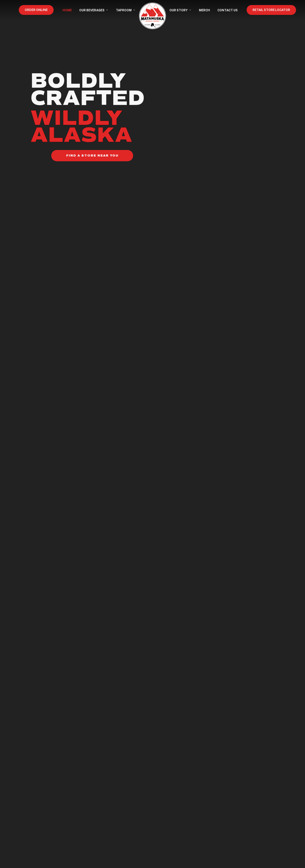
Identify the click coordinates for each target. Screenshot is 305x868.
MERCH (204, 10)
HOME (67, 10)
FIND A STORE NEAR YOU (92, 155)
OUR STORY (180, 10)
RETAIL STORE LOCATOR (271, 10)
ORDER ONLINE (36, 10)
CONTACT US (228, 10)
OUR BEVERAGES (94, 10)
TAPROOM (126, 10)
